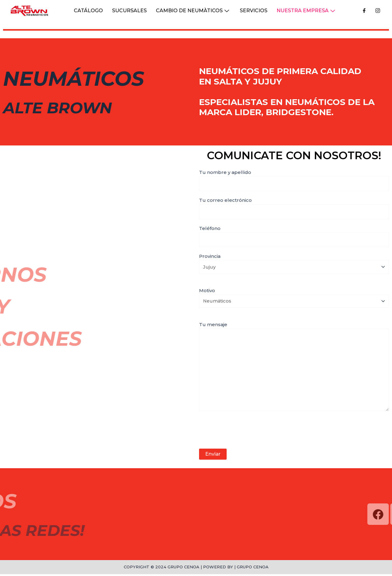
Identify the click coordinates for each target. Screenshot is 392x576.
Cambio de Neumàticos (193, 11)
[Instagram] (378, 11)
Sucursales (129, 11)
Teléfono (294, 237)
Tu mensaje (294, 369)
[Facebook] (364, 11)
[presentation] (246, 433)
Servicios (254, 11)
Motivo (294, 299)
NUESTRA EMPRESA (307, 11)
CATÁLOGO (88, 11)
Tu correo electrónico (294, 209)
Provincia (294, 264)
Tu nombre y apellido (294, 180)
